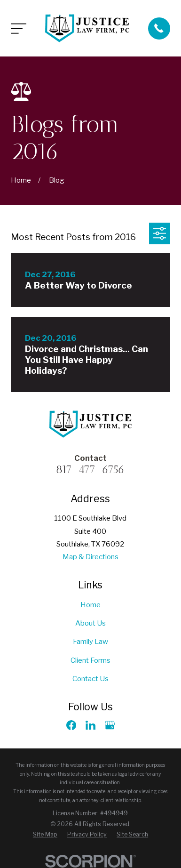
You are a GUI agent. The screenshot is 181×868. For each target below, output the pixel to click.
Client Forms (90, 660)
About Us (90, 623)
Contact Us (90, 679)
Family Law (90, 641)
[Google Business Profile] (110, 725)
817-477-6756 (90, 470)
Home (90, 605)
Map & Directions (90, 557)
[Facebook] (71, 725)
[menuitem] (45, 835)
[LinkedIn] (90, 725)
